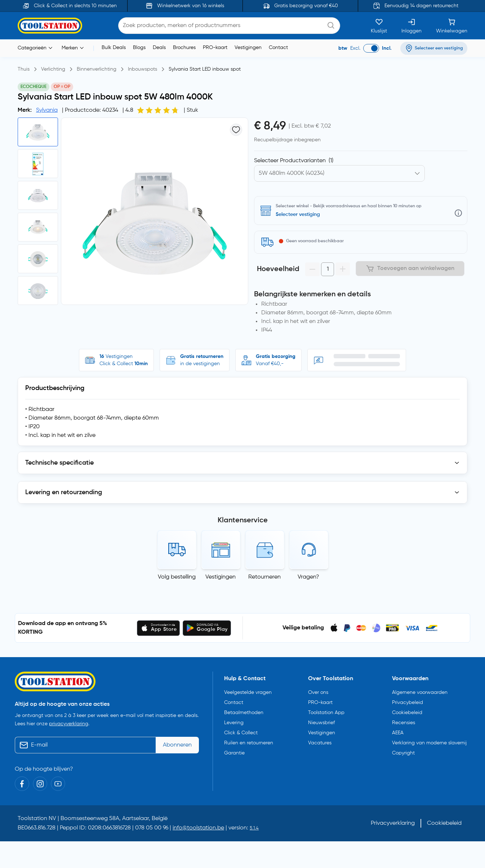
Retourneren (264, 577)
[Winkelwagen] (452, 26)
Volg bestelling (177, 577)
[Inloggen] (411, 26)
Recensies (404, 721)
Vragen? (308, 577)
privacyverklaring (69, 722)
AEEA (398, 731)
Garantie (234, 752)
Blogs (139, 48)
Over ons (318, 691)
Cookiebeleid (407, 711)
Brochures (184, 48)
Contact (278, 48)
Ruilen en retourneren (249, 741)
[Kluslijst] (379, 26)
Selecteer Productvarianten (294, 161)
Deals (159, 48)
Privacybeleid (408, 701)
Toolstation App (326, 711)
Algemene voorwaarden (420, 691)
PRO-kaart (215, 48)
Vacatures (320, 741)
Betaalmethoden (244, 711)
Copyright (403, 752)
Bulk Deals (114, 48)
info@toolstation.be (198, 826)
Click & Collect (241, 731)
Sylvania (47, 110)
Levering (234, 721)
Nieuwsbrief (321, 721)
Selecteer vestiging (298, 214)
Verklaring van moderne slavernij (429, 741)
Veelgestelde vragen (248, 691)
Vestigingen (248, 48)
